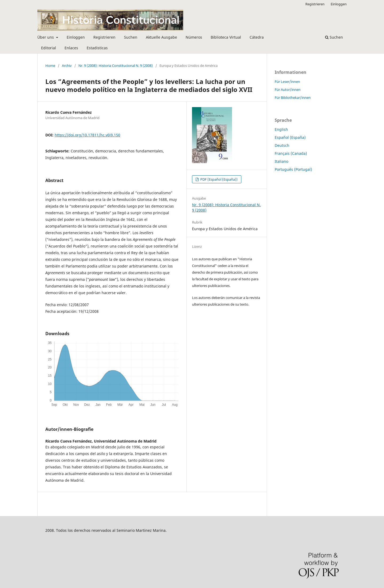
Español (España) (290, 137)
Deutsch (282, 145)
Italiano (281, 161)
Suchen (131, 37)
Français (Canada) (291, 153)
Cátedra (257, 37)
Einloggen (76, 37)
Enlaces (71, 48)
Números (194, 37)
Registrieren (104, 37)
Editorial (49, 48)
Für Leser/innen (287, 82)
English (281, 129)
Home (50, 66)
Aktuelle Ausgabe (161, 37)
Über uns (46, 37)
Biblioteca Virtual (226, 37)
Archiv (67, 66)
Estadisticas (97, 48)
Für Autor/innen (288, 90)
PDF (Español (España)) (219, 179)
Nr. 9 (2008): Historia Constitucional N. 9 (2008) (116, 66)
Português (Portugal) (293, 169)
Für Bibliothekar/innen (293, 98)
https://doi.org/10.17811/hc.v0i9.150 (87, 135)
